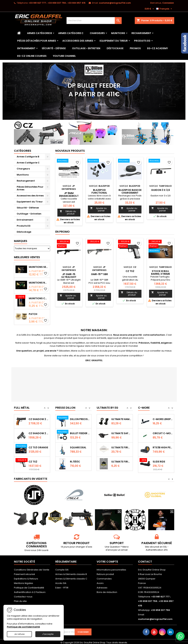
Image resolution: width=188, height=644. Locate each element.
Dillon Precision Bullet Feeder (80, 433)
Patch (33, 314)
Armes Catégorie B (39, 33)
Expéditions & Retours (26, 577)
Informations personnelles (111, 568)
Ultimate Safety (121, 447)
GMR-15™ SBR (99, 274)
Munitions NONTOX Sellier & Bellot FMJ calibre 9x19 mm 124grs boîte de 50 (39, 283)
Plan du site (20, 599)
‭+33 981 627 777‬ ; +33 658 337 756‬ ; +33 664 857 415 (57, 3)
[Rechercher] (94, 21)
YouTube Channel (64, 56)
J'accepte (48, 634)
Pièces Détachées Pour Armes (37, 41)
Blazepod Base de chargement (130, 191)
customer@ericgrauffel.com (115, 3)
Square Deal (78, 462)
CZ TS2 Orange (38, 419)
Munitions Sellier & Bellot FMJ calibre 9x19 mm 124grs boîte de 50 (39, 267)
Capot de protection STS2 (163, 419)
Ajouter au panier (98, 209)
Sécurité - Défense (54, 48)
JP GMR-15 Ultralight (69, 276)
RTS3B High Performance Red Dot (163, 462)
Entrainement (26, 48)
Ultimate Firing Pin (121, 462)
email (124, 548)
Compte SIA (62, 568)
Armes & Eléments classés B (71, 572)
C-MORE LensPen (163, 433)
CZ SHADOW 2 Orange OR (39, 433)
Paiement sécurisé (24, 572)
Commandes (104, 577)
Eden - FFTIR (62, 586)
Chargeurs (97, 33)
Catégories (23, 151)
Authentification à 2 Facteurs (30, 590)
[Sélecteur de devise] (150, 9)
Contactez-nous (23, 595)
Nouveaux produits (70, 151)
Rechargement (141, 33)
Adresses (102, 586)
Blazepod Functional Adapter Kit (99, 193)
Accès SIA (61, 581)
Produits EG (142, 41)
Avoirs (100, 581)
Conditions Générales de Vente (32, 568)
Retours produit (105, 572)
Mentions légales (24, 581)
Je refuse (19, 634)
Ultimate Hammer (121, 433)
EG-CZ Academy (157, 48)
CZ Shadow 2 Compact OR (39, 447)
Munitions (118, 33)
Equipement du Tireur (114, 41)
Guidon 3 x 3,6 (161, 190)
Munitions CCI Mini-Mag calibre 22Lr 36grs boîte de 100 (39, 298)
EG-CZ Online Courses (32, 56)
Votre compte (107, 560)
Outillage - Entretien (86, 48)
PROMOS (135, 48)
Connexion (168, 3)
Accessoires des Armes (78, 41)
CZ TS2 (130, 271)
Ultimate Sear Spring (121, 419)
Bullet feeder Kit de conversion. (80, 447)
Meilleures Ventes (27, 257)
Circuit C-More (163, 447)
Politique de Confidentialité (29, 586)
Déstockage (115, 48)
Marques (21, 241)
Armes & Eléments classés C (71, 577)
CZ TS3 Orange (38, 462)
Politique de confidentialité (23, 627)
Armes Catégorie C (71, 33)
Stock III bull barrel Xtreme (161, 272)
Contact (145, 560)
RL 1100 (74, 419)
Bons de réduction (107, 590)
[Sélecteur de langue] (164, 9)
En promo (62, 232)
